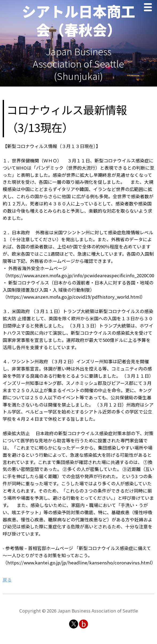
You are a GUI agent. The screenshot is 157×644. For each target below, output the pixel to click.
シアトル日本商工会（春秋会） (78, 20)
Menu (149, 8)
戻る (7, 580)
